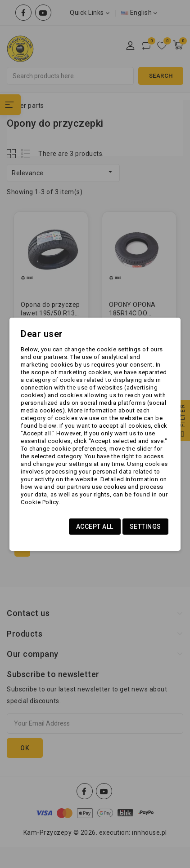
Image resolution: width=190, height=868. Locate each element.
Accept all (95, 527)
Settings (145, 527)
